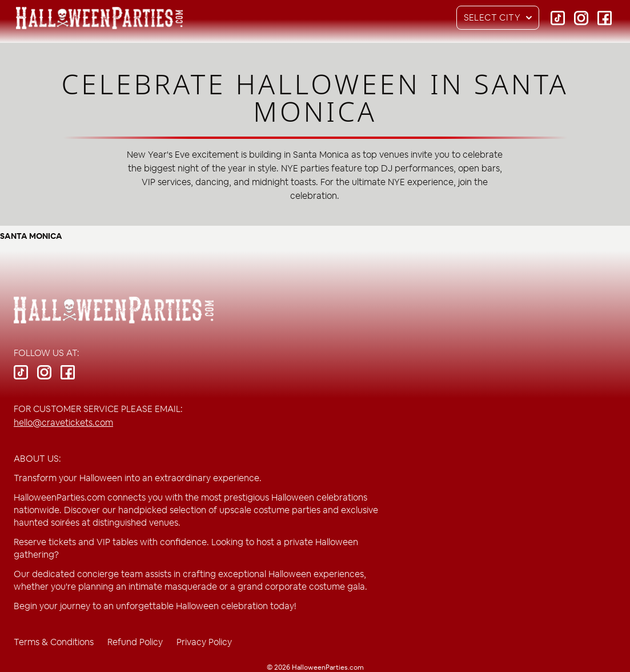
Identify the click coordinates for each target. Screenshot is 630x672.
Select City (501, 18)
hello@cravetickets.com (63, 423)
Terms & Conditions (54, 642)
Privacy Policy (204, 642)
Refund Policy (135, 642)
